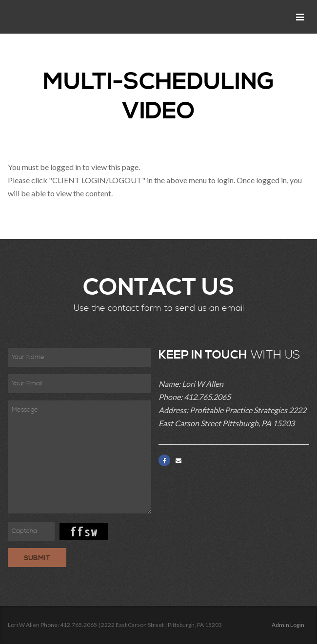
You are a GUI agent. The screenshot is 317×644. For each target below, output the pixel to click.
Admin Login (288, 625)
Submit (37, 558)
